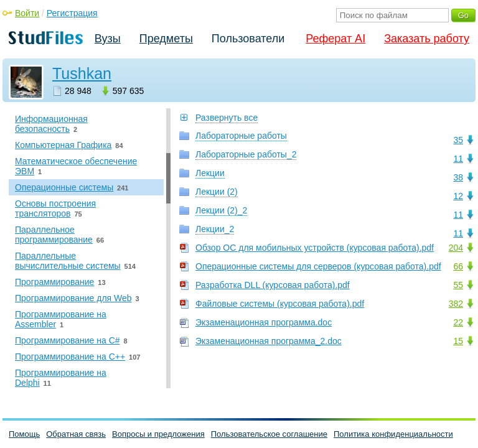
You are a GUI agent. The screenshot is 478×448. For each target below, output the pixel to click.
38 (458, 177)
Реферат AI (335, 39)
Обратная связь (76, 434)
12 (458, 196)
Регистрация (72, 13)
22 (458, 322)
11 (458, 159)
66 (458, 266)
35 (458, 140)
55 (458, 285)
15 (458, 341)
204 (456, 248)
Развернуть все (227, 118)
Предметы (166, 39)
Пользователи (248, 39)
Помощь (24, 434)
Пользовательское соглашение (269, 434)
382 (456, 304)
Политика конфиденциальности (393, 434)
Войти (27, 13)
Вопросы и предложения (158, 434)
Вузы (108, 39)
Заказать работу (427, 39)
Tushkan (82, 73)
